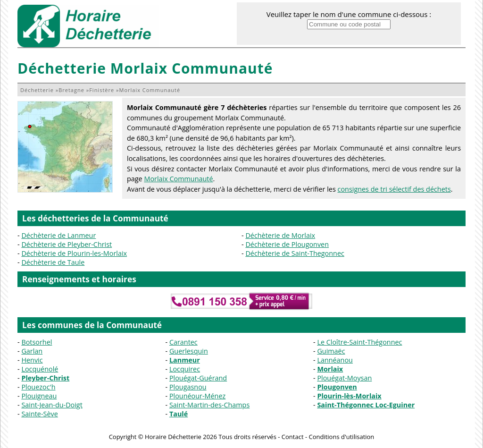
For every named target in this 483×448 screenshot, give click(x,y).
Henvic (32, 360)
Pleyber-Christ (45, 378)
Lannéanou (335, 360)
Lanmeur (185, 360)
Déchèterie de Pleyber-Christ (67, 244)
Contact (293, 437)
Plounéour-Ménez (197, 396)
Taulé (179, 414)
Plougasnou (188, 387)
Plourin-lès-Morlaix (349, 396)
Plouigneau (39, 396)
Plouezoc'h (38, 387)
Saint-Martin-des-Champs (209, 405)
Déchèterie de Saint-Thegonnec (295, 253)
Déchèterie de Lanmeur (58, 235)
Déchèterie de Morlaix (280, 235)
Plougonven (337, 387)
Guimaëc (331, 351)
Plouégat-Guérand (198, 378)
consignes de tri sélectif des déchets (394, 189)
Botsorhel (37, 342)
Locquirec (185, 369)
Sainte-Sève (39, 414)
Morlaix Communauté (178, 179)
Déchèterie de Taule (53, 262)
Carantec (183, 342)
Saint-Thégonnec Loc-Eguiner (366, 405)
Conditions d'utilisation (341, 437)
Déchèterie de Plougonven (287, 244)
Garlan (32, 351)
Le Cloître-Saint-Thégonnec (359, 342)
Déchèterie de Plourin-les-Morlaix (74, 253)
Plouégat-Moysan (344, 378)
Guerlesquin (189, 351)
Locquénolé (40, 369)
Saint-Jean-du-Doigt (52, 405)
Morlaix (330, 369)
